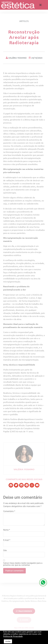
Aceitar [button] (8, 641)
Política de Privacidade (13, 636)
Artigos (24, 21)
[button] (40, 5)
